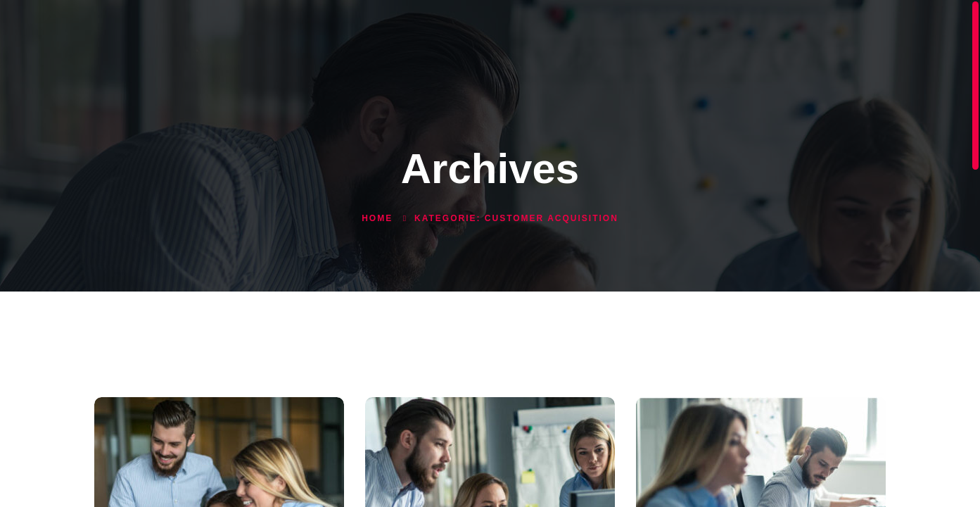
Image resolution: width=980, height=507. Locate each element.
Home (377, 218)
